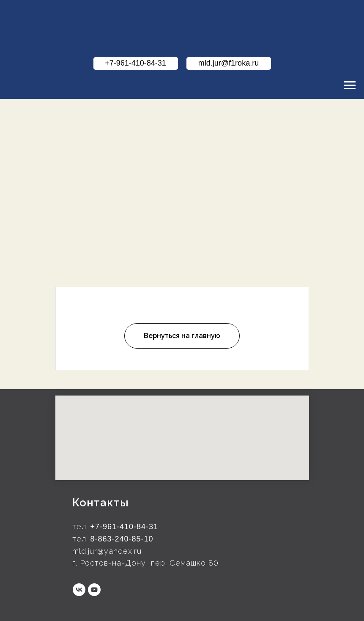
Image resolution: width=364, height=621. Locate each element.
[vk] (79, 590)
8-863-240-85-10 (122, 539)
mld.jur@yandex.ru (107, 551)
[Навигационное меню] (350, 85)
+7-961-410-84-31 (125, 527)
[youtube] (94, 590)
